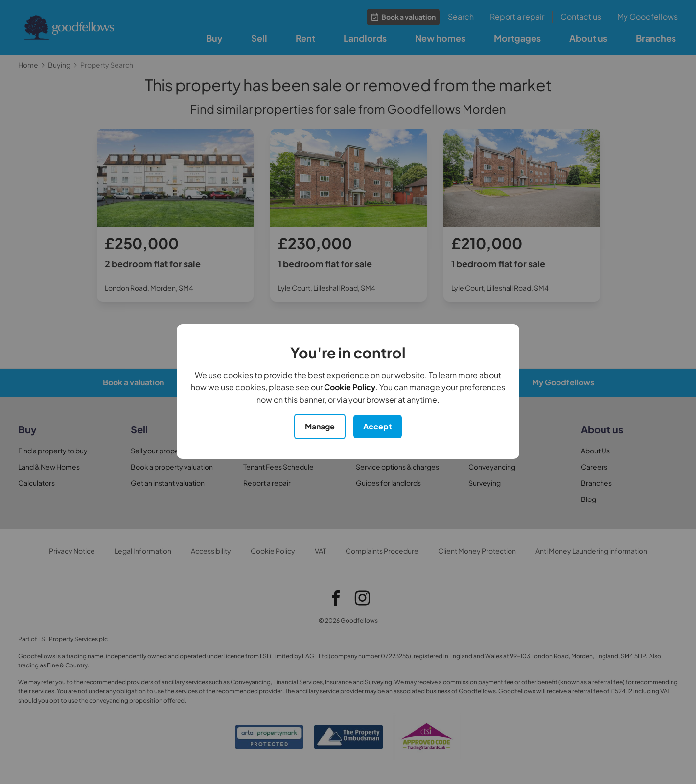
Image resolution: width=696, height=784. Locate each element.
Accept (378, 426)
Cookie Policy (350, 387)
